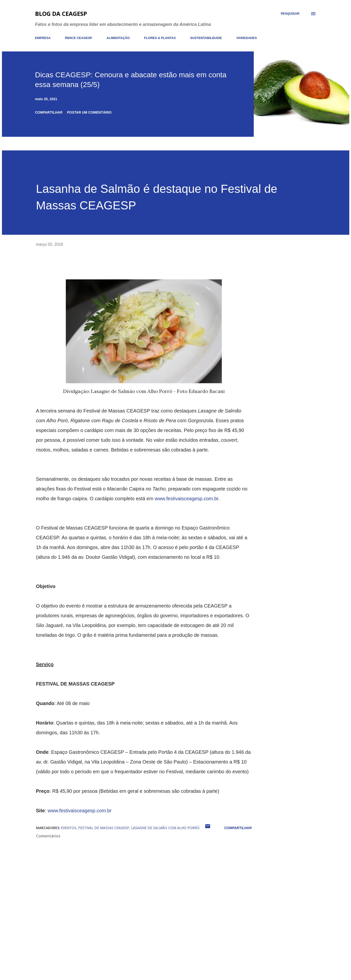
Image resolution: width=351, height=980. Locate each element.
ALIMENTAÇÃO (118, 38)
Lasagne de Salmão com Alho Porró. (166, 828)
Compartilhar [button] (49, 112)
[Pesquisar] (290, 14)
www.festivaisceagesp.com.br (186, 499)
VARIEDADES (246, 38)
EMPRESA (43, 38)
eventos (69, 828)
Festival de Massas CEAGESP (104, 828)
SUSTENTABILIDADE (206, 38)
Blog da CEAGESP (61, 14)
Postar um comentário (89, 112)
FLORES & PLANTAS (160, 38)
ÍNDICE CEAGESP (79, 38)
